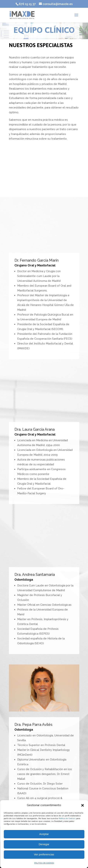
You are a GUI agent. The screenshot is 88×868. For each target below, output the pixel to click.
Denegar (44, 844)
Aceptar (44, 834)
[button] (82, 805)
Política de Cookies (67, 818)
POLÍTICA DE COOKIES (44, 863)
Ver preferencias (44, 854)
